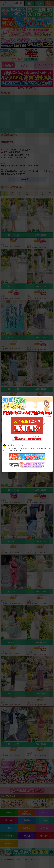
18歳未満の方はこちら (16, 445)
